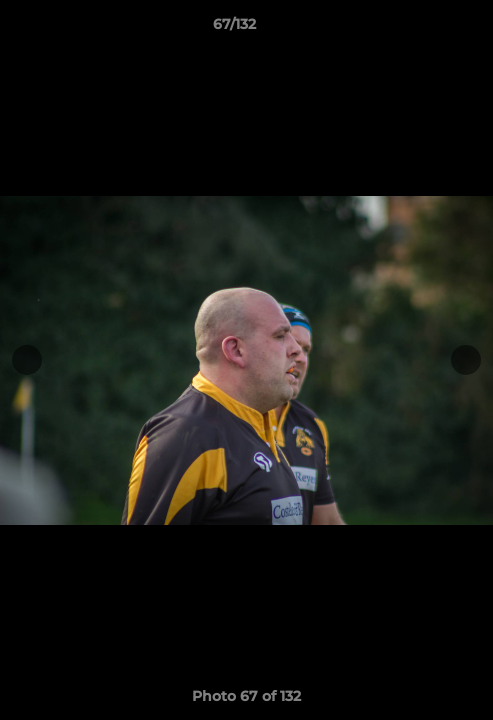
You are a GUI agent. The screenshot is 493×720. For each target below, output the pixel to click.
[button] (421, 29)
